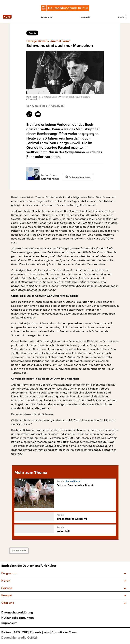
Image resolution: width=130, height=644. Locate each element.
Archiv (32, 33)
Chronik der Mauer (65, 632)
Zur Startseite (19, 551)
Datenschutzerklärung (17, 612)
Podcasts (85, 17)
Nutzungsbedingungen (18, 618)
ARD (18, 632)
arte (47, 632)
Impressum (9, 623)
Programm (46, 17)
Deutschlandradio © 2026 (20, 637)
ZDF (26, 632)
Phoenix (37, 632)
